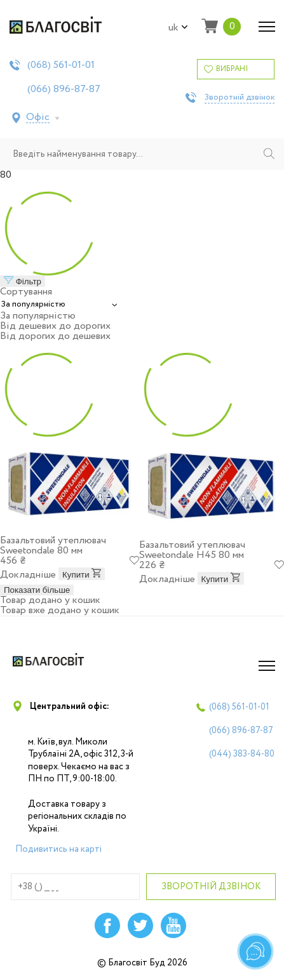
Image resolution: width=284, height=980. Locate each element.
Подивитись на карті (58, 849)
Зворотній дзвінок (240, 98)
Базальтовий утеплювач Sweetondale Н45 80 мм (192, 550)
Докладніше (28, 575)
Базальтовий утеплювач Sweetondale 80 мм (53, 546)
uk (178, 28)
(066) (64, 89)
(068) (61, 65)
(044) (242, 754)
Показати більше (37, 590)
